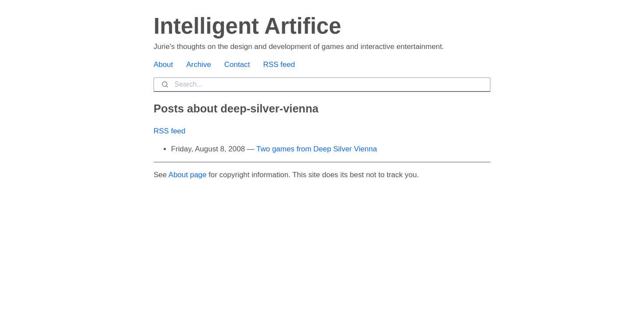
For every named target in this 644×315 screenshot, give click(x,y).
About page (187, 175)
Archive (199, 65)
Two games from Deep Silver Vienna (317, 149)
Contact (237, 65)
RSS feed (279, 65)
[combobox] (322, 84)
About (163, 65)
